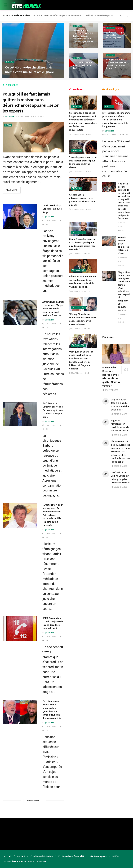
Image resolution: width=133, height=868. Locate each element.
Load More (33, 800)
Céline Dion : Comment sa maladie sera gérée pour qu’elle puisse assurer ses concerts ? (82, 244)
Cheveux (77, 106)
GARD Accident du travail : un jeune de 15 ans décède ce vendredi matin (53, 623)
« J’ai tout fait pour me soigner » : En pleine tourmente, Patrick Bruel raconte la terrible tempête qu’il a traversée (52, 515)
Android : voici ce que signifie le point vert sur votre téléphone (117, 35)
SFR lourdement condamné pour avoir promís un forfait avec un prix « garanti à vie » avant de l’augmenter (116, 120)
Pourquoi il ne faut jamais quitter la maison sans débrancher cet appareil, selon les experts (31, 102)
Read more (12, 190)
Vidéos (109, 106)
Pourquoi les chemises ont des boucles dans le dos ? (83, 65)
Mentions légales (98, 856)
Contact (21, 856)
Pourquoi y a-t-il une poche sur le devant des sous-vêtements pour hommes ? (117, 64)
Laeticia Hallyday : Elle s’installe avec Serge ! (52, 209)
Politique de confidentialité (71, 856)
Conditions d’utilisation (42, 856)
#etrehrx (42, 862)
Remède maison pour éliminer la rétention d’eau (123, 245)
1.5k (87, 373)
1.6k (45, 429)
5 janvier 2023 (77, 134)
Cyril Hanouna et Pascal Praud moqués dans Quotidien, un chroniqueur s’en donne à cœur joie (52, 710)
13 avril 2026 (109, 135)
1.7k (45, 328)
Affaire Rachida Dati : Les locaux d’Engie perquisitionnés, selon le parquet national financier (53, 309)
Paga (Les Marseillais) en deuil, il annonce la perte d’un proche (120, 425)
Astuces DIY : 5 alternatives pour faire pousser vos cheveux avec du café (82, 200)
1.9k (45, 224)
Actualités (78, 232)
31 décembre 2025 (25, 116)
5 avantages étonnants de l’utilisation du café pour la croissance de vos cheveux (83, 162)
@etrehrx (10, 116)
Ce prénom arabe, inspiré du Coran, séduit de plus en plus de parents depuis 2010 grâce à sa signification (83, 36)
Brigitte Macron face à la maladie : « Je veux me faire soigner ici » (120, 405)
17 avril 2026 (49, 221)
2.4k (89, 172)
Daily (8, 125)
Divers (10, 62)
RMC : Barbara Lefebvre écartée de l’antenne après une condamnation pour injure (53, 410)
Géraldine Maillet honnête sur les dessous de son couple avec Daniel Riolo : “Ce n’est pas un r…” (82, 282)
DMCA (116, 856)
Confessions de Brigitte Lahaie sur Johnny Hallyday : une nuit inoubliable (120, 478)
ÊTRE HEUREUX (19, 862)
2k (42, 116)
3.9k (89, 134)
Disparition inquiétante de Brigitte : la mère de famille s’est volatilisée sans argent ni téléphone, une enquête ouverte (124, 291)
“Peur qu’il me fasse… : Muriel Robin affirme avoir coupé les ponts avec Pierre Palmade (83, 319)
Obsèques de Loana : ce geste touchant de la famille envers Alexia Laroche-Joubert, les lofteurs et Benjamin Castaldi (81, 360)
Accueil (8, 856)
